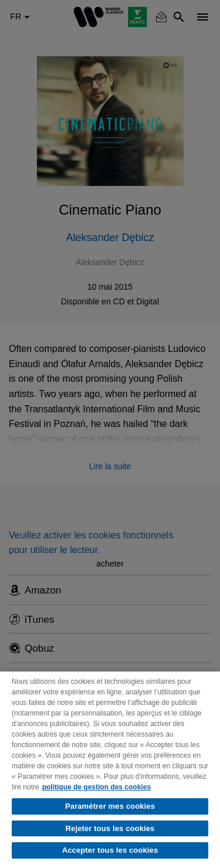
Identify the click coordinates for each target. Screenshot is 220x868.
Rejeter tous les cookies (110, 828)
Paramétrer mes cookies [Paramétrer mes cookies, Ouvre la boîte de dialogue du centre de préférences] (110, 806)
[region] (110, 770)
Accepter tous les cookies (110, 850)
